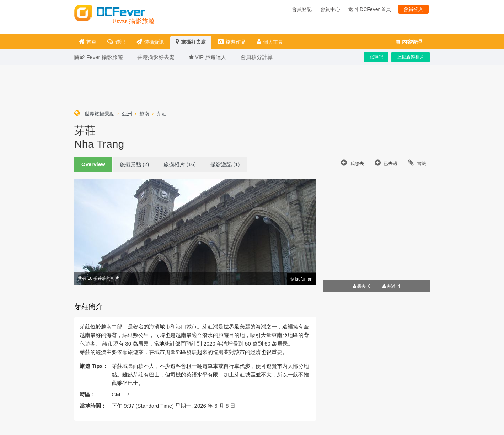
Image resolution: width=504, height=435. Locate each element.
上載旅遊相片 (411, 57)
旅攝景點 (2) (135, 164)
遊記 (116, 42)
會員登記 (302, 9)
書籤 (417, 163)
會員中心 (330, 9)
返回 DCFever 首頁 (370, 9)
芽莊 (162, 114)
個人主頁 (270, 42)
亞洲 (127, 114)
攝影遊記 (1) (225, 164)
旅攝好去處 (191, 42)
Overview (93, 164)
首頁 (88, 42)
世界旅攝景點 (100, 114)
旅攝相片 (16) (180, 164)
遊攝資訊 (150, 42)
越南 (144, 114)
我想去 (352, 163)
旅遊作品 (232, 42)
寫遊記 (376, 57)
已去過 (386, 163)
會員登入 (413, 9)
